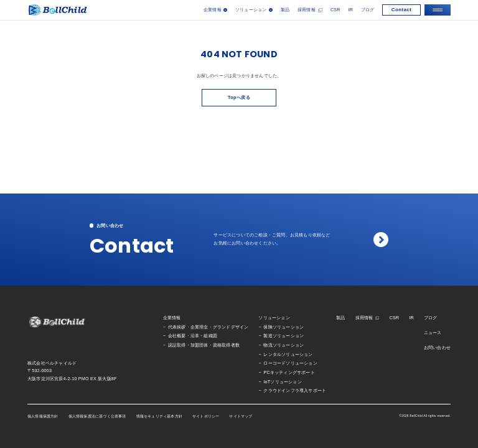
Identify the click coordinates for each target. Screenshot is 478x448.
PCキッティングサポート (289, 373)
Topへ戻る (239, 97)
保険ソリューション (284, 327)
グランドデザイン (231, 327)
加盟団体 (199, 345)
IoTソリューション (282, 382)
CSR (335, 10)
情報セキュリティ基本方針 (159, 416)
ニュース (433, 333)
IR (350, 10)
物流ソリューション (284, 345)
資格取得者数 (226, 345)
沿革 (195, 336)
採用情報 (307, 10)
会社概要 (177, 336)
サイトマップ (241, 416)
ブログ (368, 10)
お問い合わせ (437, 348)
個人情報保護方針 (43, 416)
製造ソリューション (284, 336)
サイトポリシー (206, 416)
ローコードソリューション (290, 363)
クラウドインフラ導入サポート (295, 391)
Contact (402, 10)
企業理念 (199, 327)
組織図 (210, 336)
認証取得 (177, 345)
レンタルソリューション (288, 355)
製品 (285, 10)
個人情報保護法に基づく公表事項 (97, 416)
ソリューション (274, 318)
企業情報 (172, 318)
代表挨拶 (177, 327)
